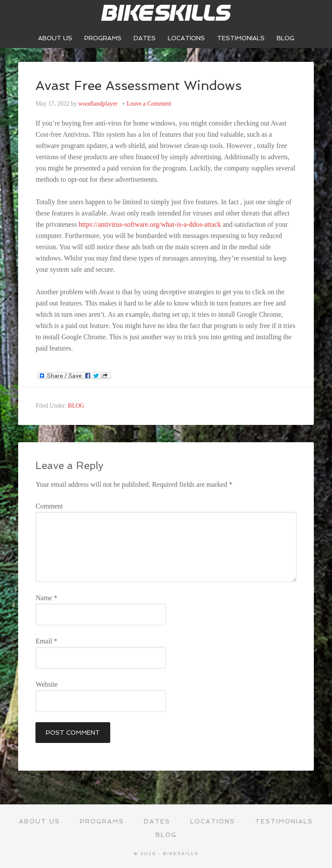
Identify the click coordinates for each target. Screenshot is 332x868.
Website (46, 684)
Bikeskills (166, 13)
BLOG (76, 406)
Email (46, 641)
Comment (49, 506)
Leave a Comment (149, 104)
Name (46, 598)
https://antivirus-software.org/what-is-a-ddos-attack (150, 224)
